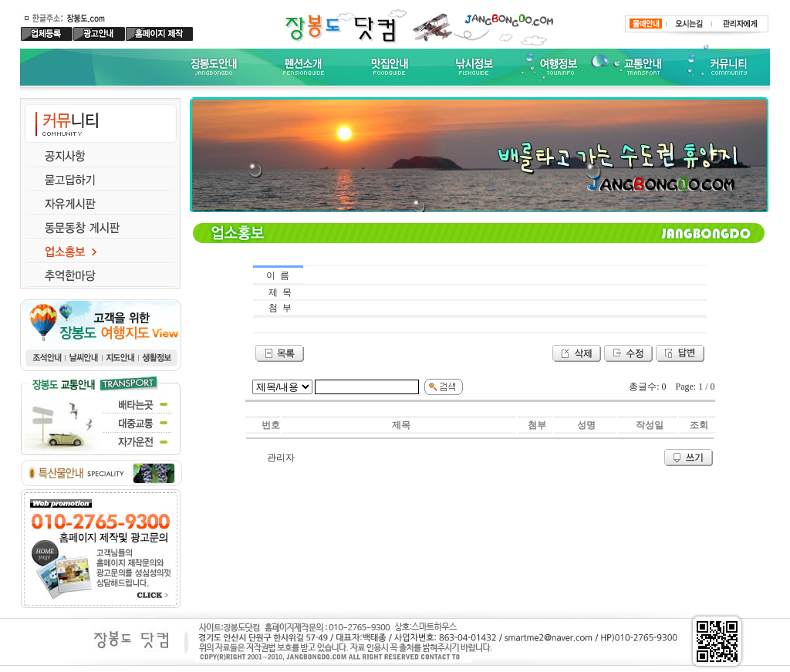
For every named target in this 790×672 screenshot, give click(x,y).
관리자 (281, 458)
